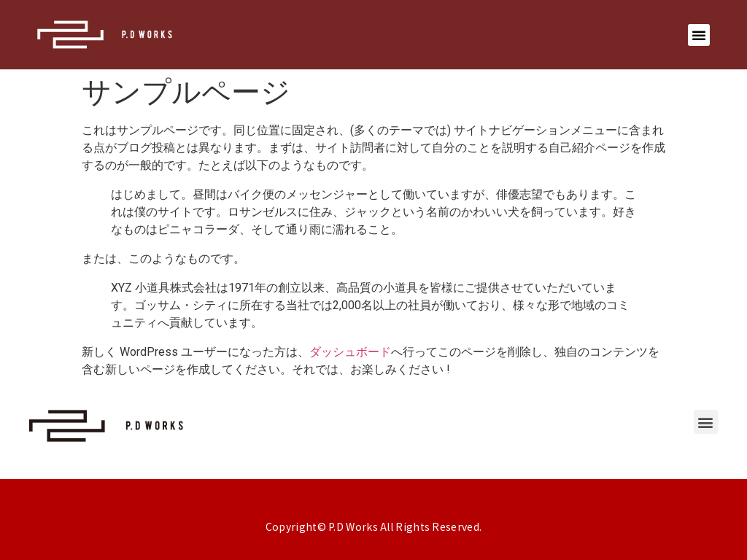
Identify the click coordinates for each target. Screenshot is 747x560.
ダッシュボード (350, 352)
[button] (699, 35)
